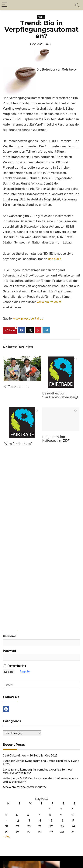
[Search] (77, 5)
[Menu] (5, 5)
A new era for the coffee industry (24, 787)
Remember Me (15, 666)
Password (9, 651)
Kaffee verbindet (16, 387)
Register (25, 672)
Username (9, 636)
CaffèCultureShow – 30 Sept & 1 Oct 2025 (30, 756)
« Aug (7, 837)
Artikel (41, 17)
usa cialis (55, 259)
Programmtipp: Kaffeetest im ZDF (56, 439)
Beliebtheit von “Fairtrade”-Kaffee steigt (60, 395)
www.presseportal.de (28, 319)
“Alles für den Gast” (18, 444)
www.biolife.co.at (49, 302)
